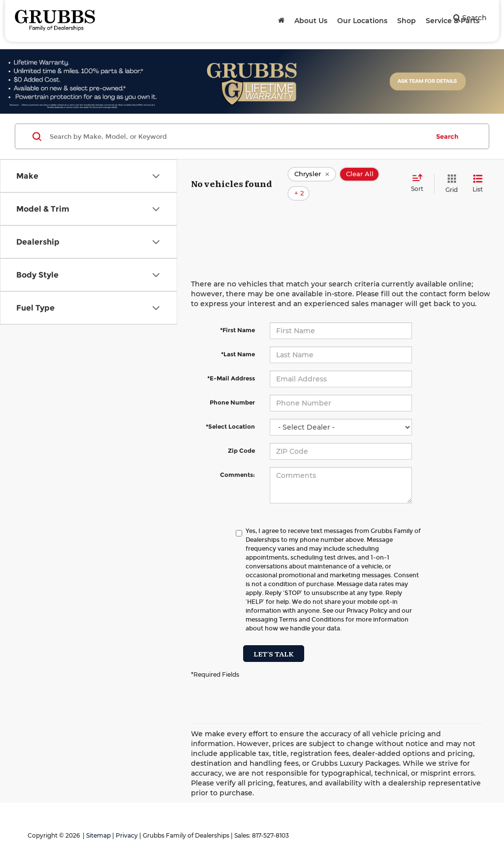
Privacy (127, 821)
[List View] (478, 176)
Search (447, 136)
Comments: (237, 460)
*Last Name (238, 340)
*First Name (237, 316)
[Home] (281, 21)
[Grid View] (450, 176)
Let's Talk (274, 639)
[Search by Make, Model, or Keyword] (238, 136)
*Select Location (230, 412)
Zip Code (241, 436)
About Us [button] (311, 21)
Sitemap (98, 821)
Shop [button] (407, 21)
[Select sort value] (420, 176)
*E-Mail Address (231, 364)
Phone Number (232, 388)
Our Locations (362, 21)
